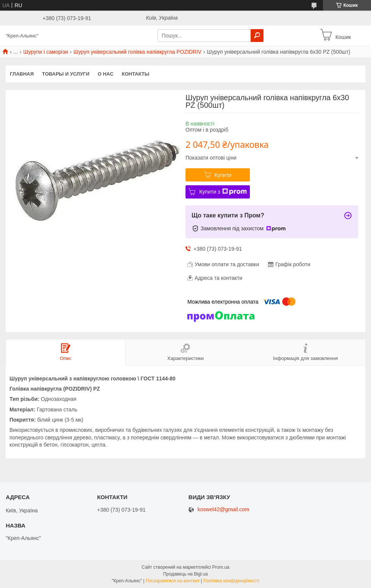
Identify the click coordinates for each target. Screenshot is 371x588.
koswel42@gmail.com (223, 510)
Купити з (223, 192)
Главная (22, 74)
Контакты (136, 74)
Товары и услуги (66, 74)
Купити (223, 175)
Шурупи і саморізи (46, 52)
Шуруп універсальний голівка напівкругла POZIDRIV (137, 52)
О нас (106, 74)
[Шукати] (257, 36)
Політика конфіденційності (231, 581)
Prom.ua (221, 567)
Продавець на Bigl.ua (185, 574)
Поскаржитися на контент (173, 581)
